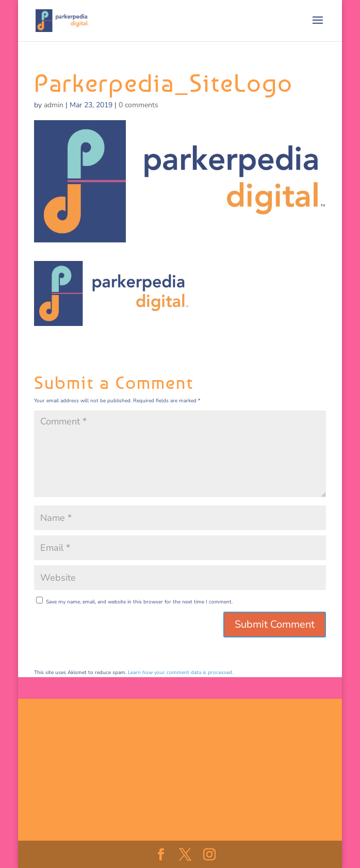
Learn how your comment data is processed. (181, 673)
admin (54, 105)
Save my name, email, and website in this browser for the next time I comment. (139, 602)
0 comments (138, 105)
